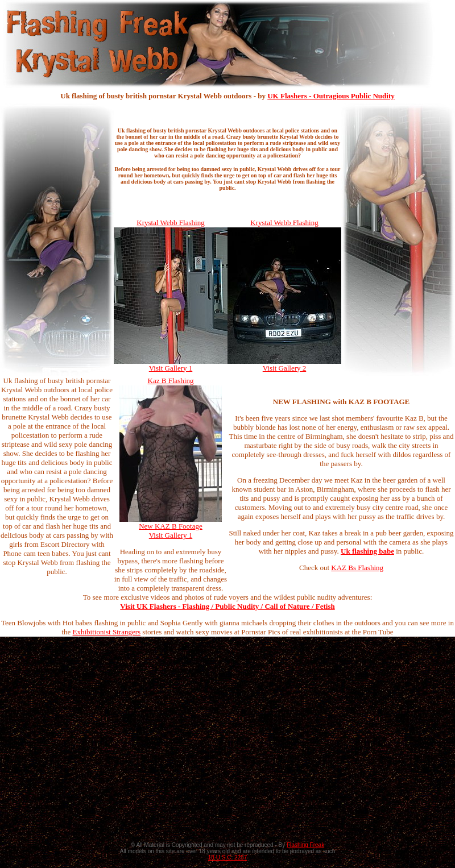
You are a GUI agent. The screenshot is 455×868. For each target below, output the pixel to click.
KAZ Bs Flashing (357, 568)
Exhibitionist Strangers (107, 632)
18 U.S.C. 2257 (227, 857)
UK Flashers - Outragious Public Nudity (331, 96)
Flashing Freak (305, 845)
